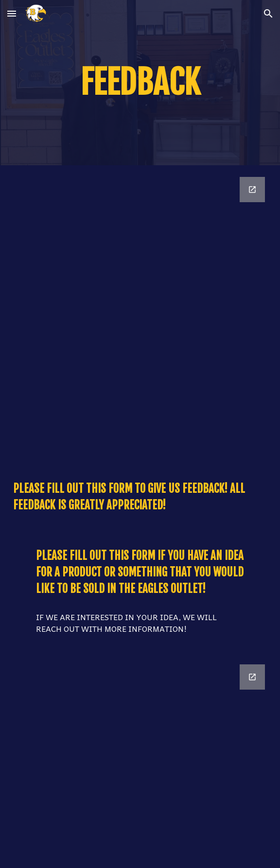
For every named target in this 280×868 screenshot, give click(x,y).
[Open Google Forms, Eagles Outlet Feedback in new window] (252, 190)
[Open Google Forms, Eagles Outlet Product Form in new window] (252, 677)
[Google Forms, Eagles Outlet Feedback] (140, 315)
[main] (140, 83)
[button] (12, 13)
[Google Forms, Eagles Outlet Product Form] (140, 760)
